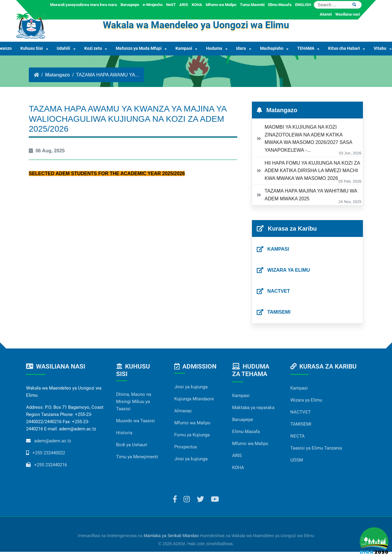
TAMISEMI (301, 424)
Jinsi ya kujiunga (191, 387)
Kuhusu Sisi (32, 48)
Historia (124, 433)
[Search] (338, 5)
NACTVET (301, 412)
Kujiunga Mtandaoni (194, 399)
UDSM (297, 460)
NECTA (298, 436)
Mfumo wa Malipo (221, 5)
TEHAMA (306, 48)
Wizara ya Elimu (306, 400)
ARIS (184, 5)
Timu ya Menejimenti (137, 457)
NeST (171, 5)
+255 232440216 (51, 465)
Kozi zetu (93, 48)
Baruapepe (130, 5)
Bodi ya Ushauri (132, 445)
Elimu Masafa (280, 5)
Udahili (63, 48)
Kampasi (184, 48)
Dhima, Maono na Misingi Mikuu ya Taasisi (134, 402)
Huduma (214, 48)
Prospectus (186, 447)
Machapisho (272, 48)
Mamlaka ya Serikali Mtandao (171, 536)
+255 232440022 (49, 453)
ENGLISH (303, 5)
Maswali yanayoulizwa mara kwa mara (84, 5)
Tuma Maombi (252, 5)
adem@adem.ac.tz (53, 441)
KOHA (197, 5)
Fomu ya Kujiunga (192, 435)
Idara (241, 48)
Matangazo (57, 75)
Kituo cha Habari (344, 48)
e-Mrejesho (153, 5)
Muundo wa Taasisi (135, 421)
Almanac (183, 411)
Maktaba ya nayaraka (253, 408)
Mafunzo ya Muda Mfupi (139, 48)
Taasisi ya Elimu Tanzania (316, 448)
